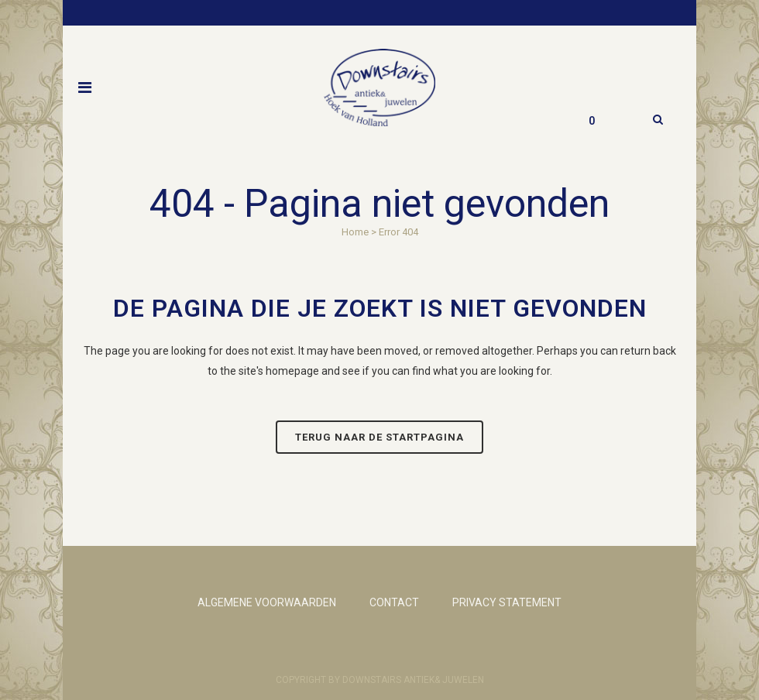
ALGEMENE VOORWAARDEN (267, 602)
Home (355, 232)
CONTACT (394, 602)
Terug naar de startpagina (379, 437)
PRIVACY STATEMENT (507, 602)
